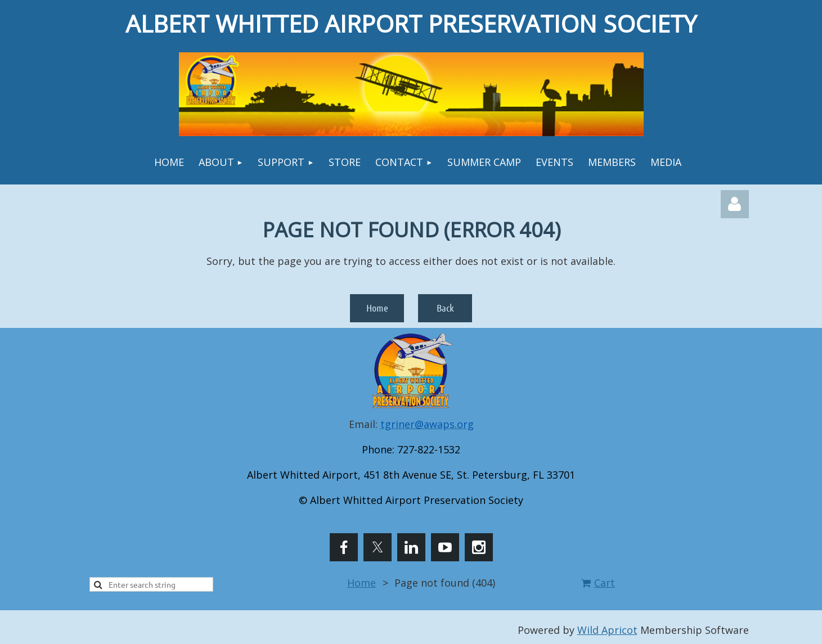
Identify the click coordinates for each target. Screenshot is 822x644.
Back (445, 308)
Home (377, 308)
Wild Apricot (607, 630)
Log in (735, 204)
